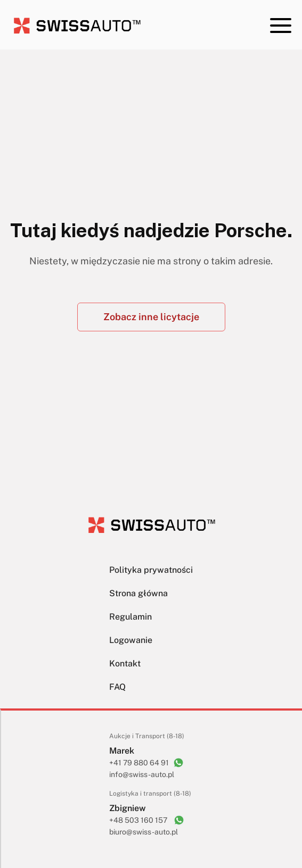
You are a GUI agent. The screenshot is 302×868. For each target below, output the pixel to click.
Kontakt (125, 663)
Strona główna (138, 593)
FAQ (117, 687)
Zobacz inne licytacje (151, 317)
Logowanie (131, 640)
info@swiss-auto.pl (142, 774)
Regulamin (130, 617)
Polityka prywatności (151, 570)
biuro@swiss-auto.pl (144, 832)
